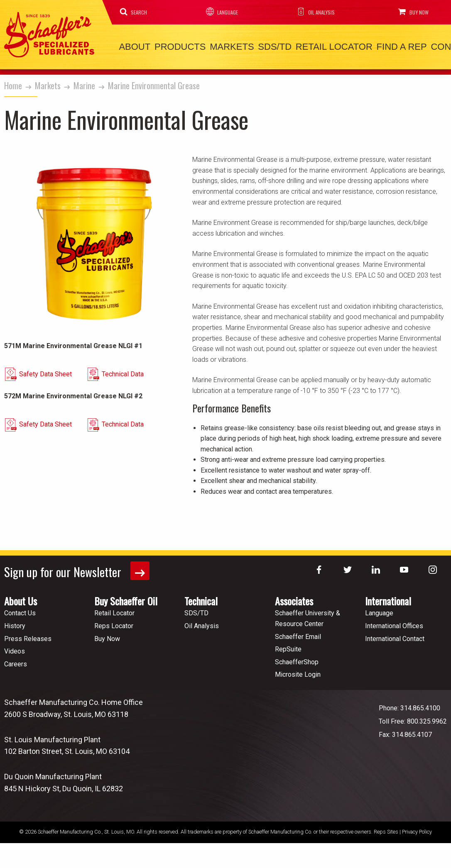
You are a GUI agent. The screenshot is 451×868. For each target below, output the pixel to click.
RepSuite (288, 646)
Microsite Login (298, 672)
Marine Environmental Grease (154, 83)
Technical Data (149, 378)
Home (13, 83)
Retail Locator (316, 46)
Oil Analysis (312, 12)
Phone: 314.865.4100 (409, 705)
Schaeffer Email (298, 633)
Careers (16, 661)
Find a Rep (379, 46)
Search (135, 12)
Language (220, 12)
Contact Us (20, 610)
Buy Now (409, 12)
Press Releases (28, 635)
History (15, 623)
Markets (222, 46)
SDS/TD (261, 46)
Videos (15, 648)
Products (174, 46)
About (133, 46)
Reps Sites (386, 829)
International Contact (395, 635)
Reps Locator (114, 623)
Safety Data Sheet (59, 378)
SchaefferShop (297, 659)
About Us (21, 598)
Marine (84, 83)
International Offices (394, 623)
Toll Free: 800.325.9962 (413, 718)
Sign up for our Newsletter (78, 568)
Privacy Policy (417, 829)
